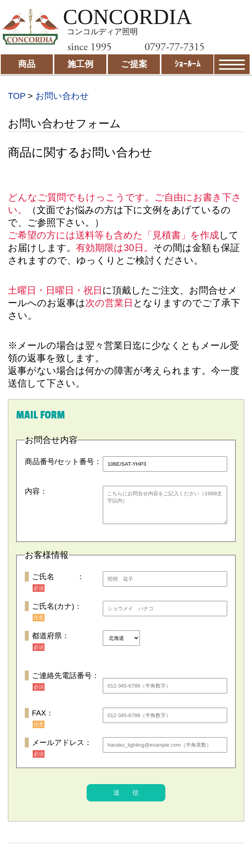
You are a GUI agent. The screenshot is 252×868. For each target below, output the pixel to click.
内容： (36, 491)
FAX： (43, 719)
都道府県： (51, 642)
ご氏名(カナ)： (57, 612)
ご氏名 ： (58, 583)
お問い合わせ (62, 96)
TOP (17, 96)
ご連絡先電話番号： (66, 681)
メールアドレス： (62, 748)
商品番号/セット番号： (63, 462)
